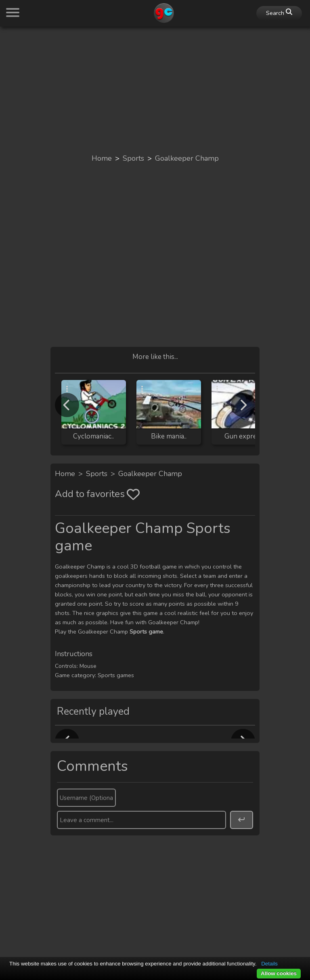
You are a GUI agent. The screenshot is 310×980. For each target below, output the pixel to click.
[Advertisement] (155, 90)
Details (269, 964)
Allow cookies (279, 973)
